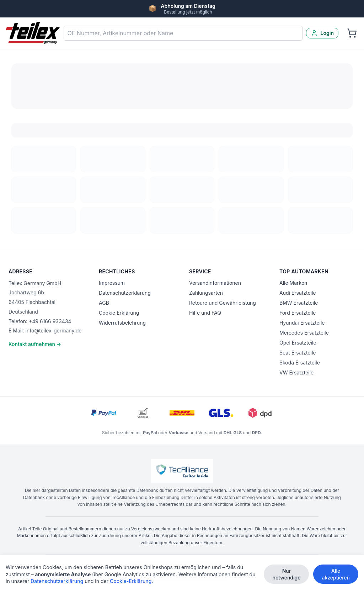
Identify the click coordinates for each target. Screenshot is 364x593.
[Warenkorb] (352, 33)
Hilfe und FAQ (205, 313)
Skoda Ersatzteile (300, 363)
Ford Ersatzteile (298, 313)
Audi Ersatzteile (298, 293)
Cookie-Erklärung (131, 581)
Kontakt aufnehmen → (35, 344)
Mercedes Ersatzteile (304, 333)
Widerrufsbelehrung (122, 323)
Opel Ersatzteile (298, 343)
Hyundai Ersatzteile (302, 323)
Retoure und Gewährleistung (223, 303)
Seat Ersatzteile (298, 353)
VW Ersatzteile (296, 372)
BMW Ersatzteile (299, 303)
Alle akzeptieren (336, 574)
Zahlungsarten (206, 293)
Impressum (112, 283)
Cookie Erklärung (119, 313)
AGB (104, 303)
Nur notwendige (286, 574)
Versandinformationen (215, 283)
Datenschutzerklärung (125, 293)
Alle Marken (293, 283)
